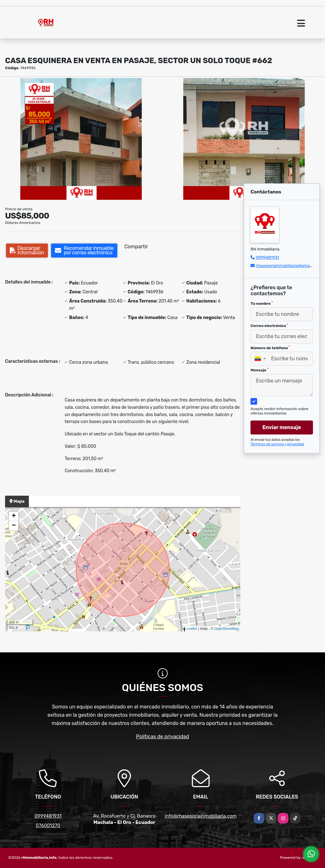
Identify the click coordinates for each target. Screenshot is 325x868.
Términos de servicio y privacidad (277, 444)
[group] (81, 139)
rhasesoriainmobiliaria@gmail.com (288, 266)
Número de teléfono (270, 348)
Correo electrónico (269, 326)
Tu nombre (262, 303)
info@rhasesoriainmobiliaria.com (201, 816)
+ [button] (14, 516)
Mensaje (259, 370)
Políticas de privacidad (162, 737)
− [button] (14, 526)
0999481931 (267, 257)
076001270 (48, 826)
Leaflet (192, 629)
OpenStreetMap (227, 629)
